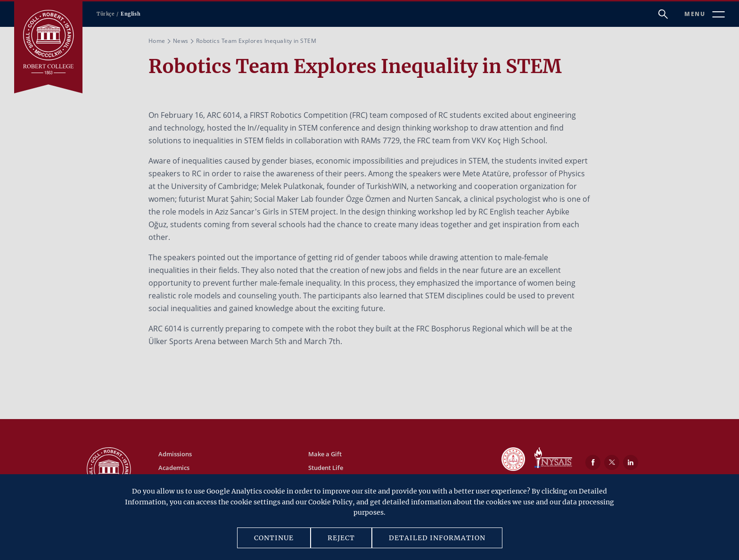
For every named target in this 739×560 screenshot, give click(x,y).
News (181, 41)
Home (157, 41)
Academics (174, 468)
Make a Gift (325, 454)
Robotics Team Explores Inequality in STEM (256, 41)
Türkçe (106, 14)
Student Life (326, 468)
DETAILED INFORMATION (437, 538)
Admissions (175, 454)
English (131, 14)
